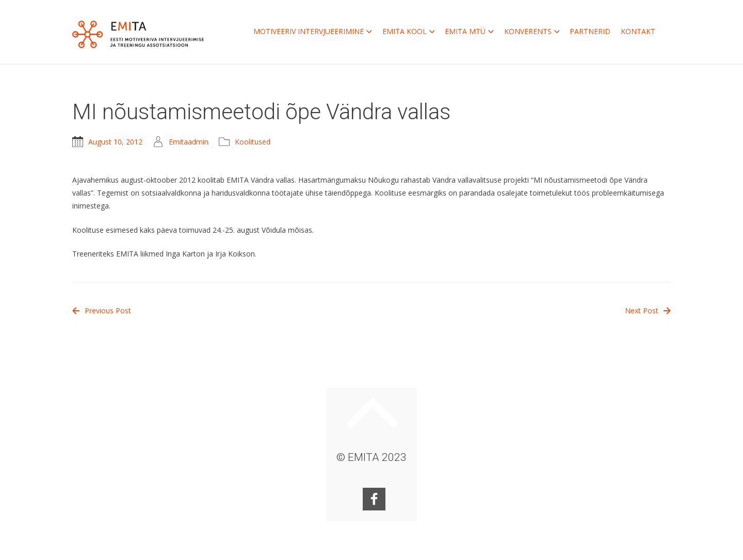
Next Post (648, 310)
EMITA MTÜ (469, 31)
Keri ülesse (373, 413)
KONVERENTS (532, 31)
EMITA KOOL (409, 31)
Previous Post (102, 310)
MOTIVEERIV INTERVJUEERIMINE (313, 31)
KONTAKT (638, 31)
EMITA (138, 34)
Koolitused (253, 142)
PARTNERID (590, 31)
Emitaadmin (189, 142)
